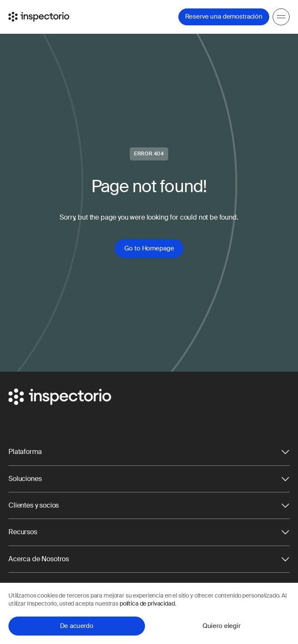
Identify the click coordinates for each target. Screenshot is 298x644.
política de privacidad (147, 603)
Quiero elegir (221, 626)
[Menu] (281, 17)
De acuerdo (77, 626)
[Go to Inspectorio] (39, 17)
